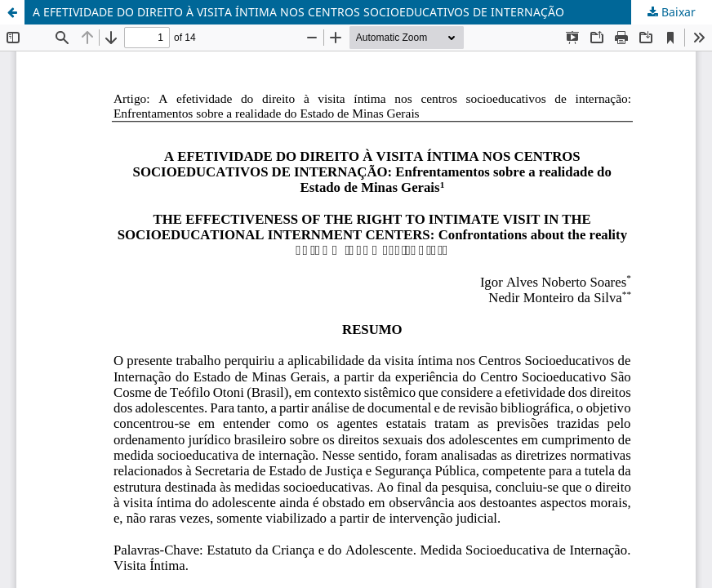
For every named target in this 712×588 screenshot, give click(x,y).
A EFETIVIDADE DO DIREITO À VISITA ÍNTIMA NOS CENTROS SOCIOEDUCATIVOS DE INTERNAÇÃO (298, 12)
